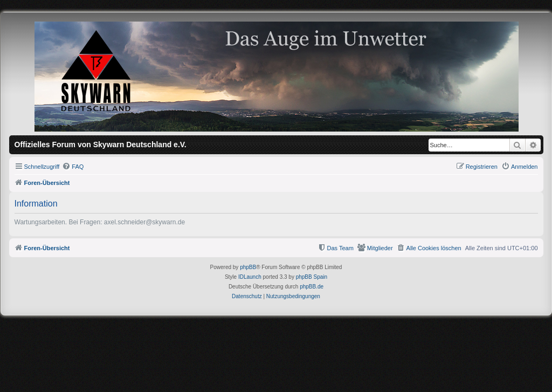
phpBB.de (312, 287)
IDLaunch (250, 277)
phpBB (248, 267)
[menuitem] (73, 167)
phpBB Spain (312, 277)
